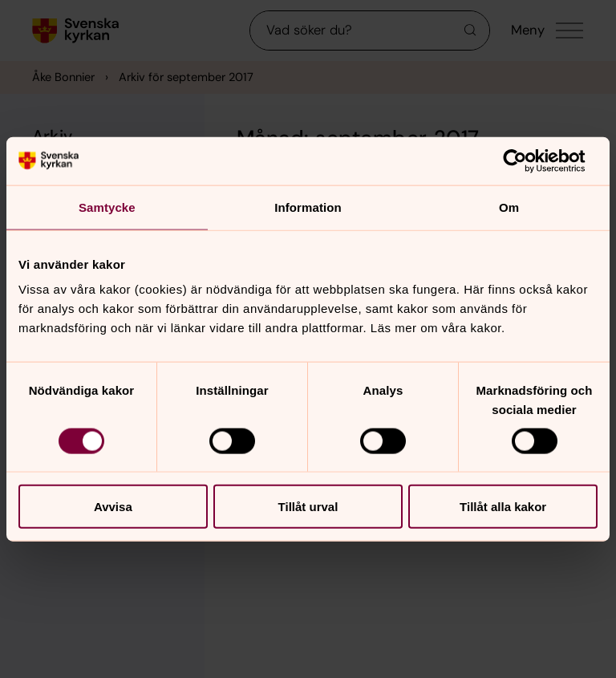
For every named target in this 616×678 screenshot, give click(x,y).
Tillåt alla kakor (503, 507)
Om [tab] (509, 207)
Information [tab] (308, 207)
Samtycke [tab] (107, 207)
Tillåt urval (308, 507)
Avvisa (113, 507)
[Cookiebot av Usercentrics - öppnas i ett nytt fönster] (527, 160)
